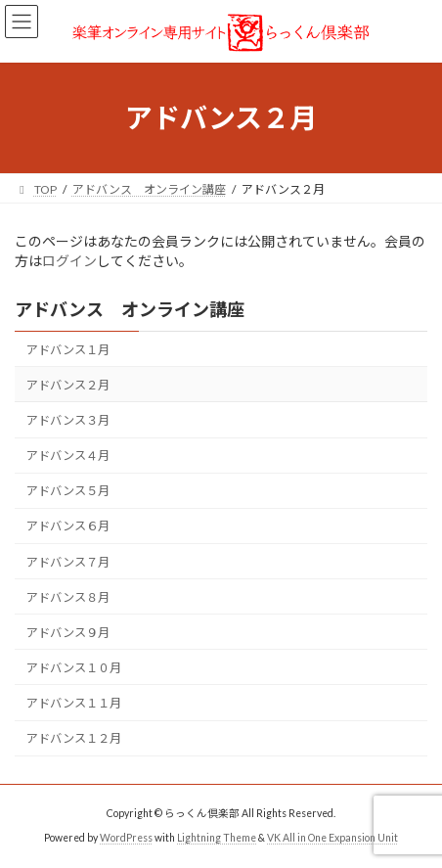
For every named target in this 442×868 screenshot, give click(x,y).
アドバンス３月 (68, 420)
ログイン (69, 261)
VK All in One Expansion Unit (332, 838)
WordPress (126, 838)
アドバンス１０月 (74, 668)
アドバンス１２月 (74, 738)
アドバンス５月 (68, 491)
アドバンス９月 (68, 633)
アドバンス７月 (68, 562)
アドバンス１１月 (74, 703)
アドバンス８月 (68, 597)
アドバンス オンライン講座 (130, 309)
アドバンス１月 (68, 350)
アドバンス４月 (68, 456)
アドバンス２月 (68, 385)
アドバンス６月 (68, 527)
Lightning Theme (217, 838)
